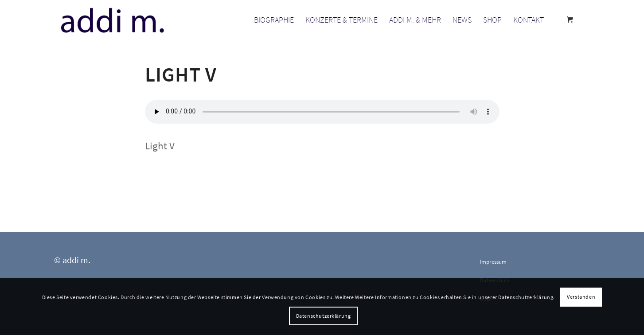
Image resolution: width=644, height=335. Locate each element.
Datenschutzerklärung (324, 316)
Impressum (493, 262)
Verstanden (581, 297)
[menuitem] (274, 20)
